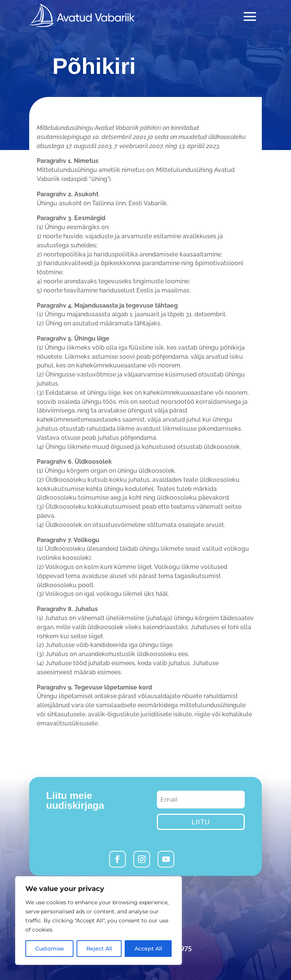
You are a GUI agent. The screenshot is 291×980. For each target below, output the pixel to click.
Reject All (99, 949)
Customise (50, 949)
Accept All (148, 949)
